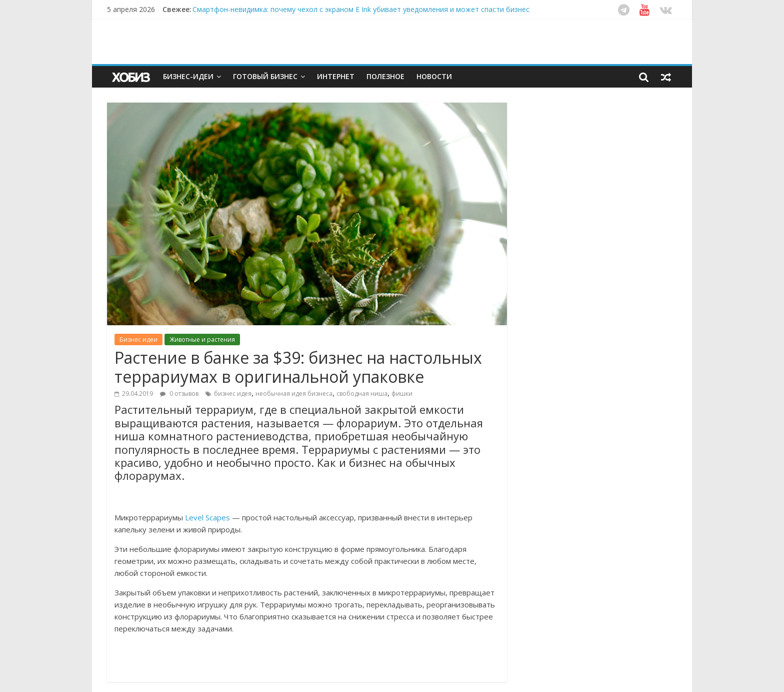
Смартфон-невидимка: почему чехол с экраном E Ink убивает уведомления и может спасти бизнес (361, 9)
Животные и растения (202, 339)
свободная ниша (362, 394)
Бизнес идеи (138, 339)
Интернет (336, 76)
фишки (402, 394)
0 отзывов (179, 394)
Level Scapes (207, 517)
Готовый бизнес (265, 76)
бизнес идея (233, 394)
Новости (434, 76)
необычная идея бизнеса (294, 394)
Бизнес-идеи (188, 76)
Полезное (385, 76)
